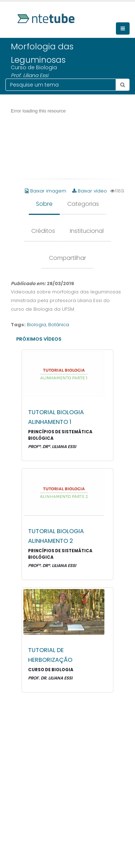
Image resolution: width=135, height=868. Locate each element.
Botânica (59, 325)
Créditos (43, 231)
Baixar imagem (46, 191)
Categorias (83, 204)
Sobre (44, 204)
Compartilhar (67, 258)
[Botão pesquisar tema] (123, 85)
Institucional (87, 231)
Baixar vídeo (89, 191)
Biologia (37, 325)
